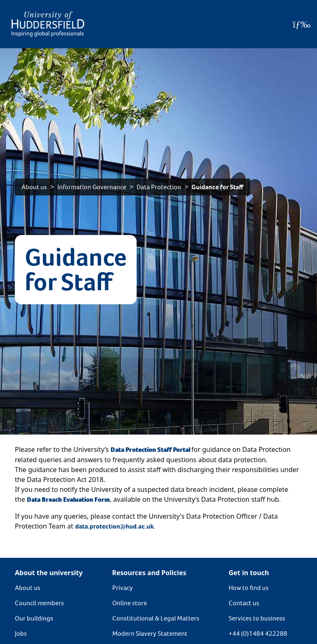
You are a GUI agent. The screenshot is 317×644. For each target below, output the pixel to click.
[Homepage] (48, 24)
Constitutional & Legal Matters (156, 618)
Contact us (244, 603)
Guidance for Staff (218, 187)
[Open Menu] (302, 24)
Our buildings (34, 618)
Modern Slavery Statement (150, 633)
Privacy (123, 588)
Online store (130, 603)
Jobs (21, 633)
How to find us (249, 588)
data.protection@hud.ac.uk (114, 526)
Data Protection (159, 187)
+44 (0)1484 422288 (258, 633)
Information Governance (92, 187)
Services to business (257, 618)
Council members (39, 603)
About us (34, 187)
